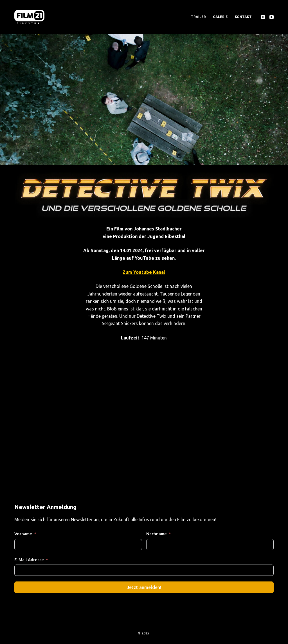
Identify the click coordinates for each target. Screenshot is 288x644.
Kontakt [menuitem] (243, 17)
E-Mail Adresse (29, 560)
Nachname (157, 534)
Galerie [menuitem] (220, 17)
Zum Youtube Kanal (144, 272)
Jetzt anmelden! (144, 587)
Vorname (23, 534)
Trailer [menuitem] (198, 17)
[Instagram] (263, 17)
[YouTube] (272, 17)
